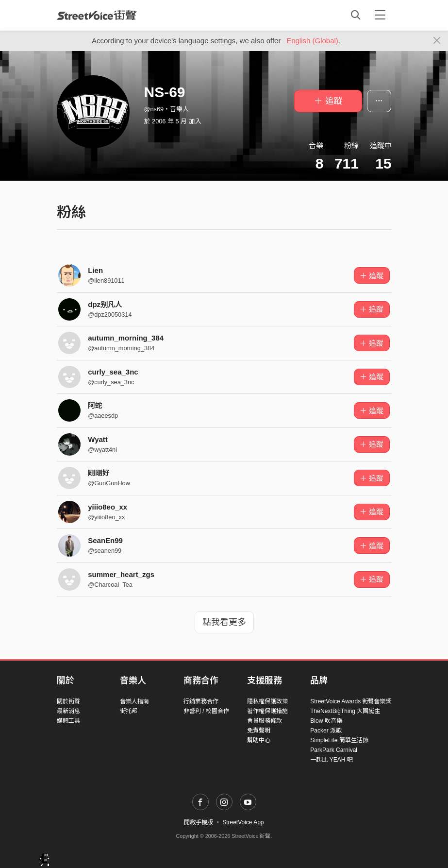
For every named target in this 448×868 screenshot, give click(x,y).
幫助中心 (259, 740)
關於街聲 (68, 701)
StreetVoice (97, 15)
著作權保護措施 (267, 711)
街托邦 (129, 711)
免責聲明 (259, 731)
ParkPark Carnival (334, 750)
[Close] (437, 41)
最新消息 (68, 711)
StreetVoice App (243, 822)
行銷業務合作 (201, 701)
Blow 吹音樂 (326, 721)
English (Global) (312, 41)
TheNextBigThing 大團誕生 (345, 711)
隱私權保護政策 (267, 701)
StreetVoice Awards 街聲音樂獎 (351, 701)
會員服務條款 (265, 721)
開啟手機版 (199, 822)
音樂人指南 (134, 701)
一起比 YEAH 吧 (331, 760)
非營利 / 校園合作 (206, 711)
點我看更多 (224, 622)
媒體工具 (68, 721)
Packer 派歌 (326, 731)
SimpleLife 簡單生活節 (339, 740)
